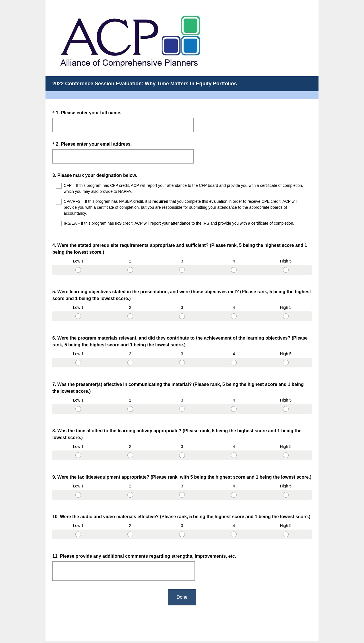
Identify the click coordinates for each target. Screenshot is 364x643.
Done (182, 556)
